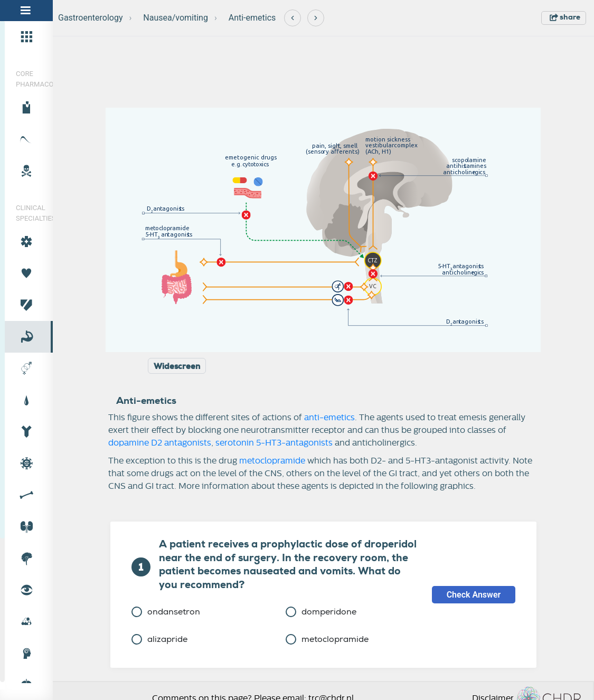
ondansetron (166, 612)
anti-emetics (329, 418)
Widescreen (177, 366)
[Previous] (293, 18)
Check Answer (474, 595)
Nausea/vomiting (176, 18)
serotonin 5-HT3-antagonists (274, 443)
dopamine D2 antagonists (160, 443)
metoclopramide (272, 461)
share (565, 17)
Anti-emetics (252, 18)
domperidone (321, 612)
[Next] (316, 18)
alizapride (159, 639)
